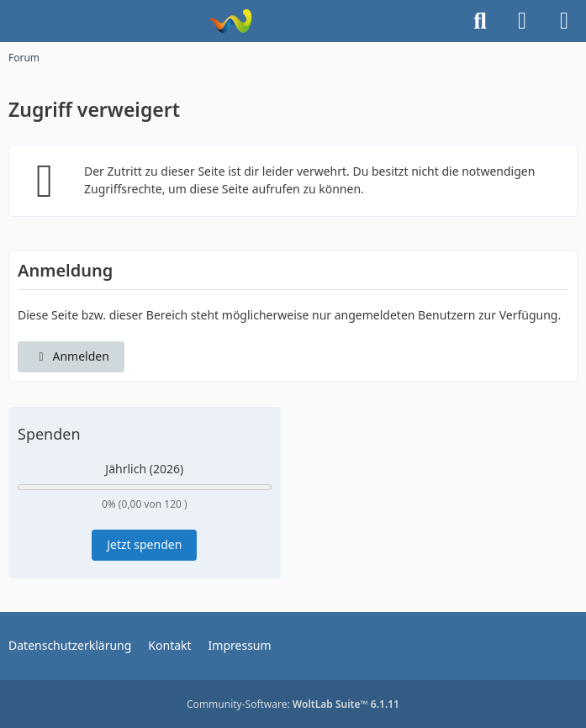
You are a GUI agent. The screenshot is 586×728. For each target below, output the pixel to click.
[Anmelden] (522, 21)
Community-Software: (293, 704)
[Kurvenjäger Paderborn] (230, 21)
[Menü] (564, 21)
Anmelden (71, 356)
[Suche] (480, 21)
